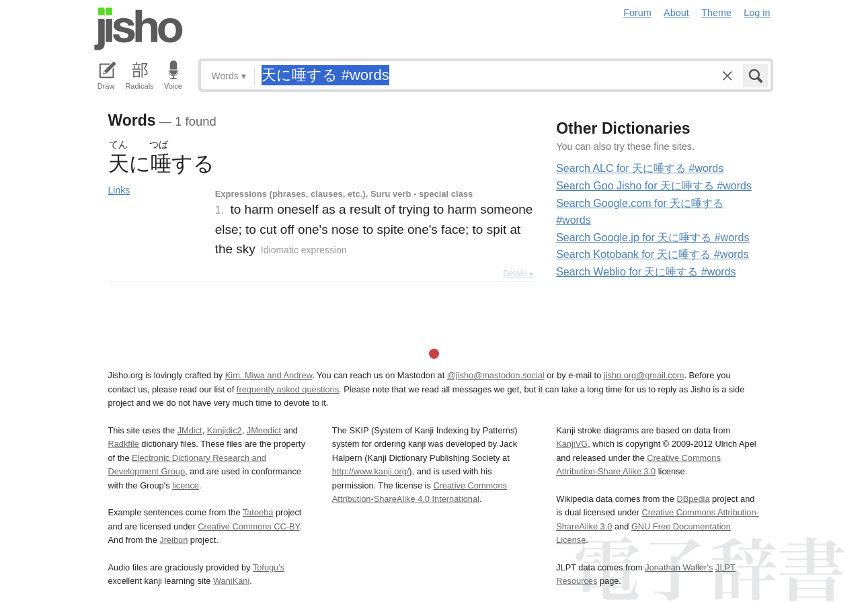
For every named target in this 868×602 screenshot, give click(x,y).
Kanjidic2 (225, 430)
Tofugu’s (269, 567)
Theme (716, 13)
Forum (637, 13)
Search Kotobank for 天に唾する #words (652, 254)
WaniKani (231, 581)
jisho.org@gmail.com (644, 375)
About (676, 13)
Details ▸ (518, 273)
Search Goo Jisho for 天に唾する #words (654, 186)
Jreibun (173, 540)
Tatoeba (258, 512)
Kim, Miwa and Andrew (269, 375)
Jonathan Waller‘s (679, 567)
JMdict (190, 430)
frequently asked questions (288, 389)
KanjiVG (572, 444)
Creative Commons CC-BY (248, 526)
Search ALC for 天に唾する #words (640, 168)
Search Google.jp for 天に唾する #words (653, 238)
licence (186, 485)
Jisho (139, 29)
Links (119, 190)
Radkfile (124, 444)
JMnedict (264, 430)
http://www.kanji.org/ (371, 471)
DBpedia (693, 499)
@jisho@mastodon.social (496, 375)
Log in (757, 13)
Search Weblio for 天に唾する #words (646, 272)
